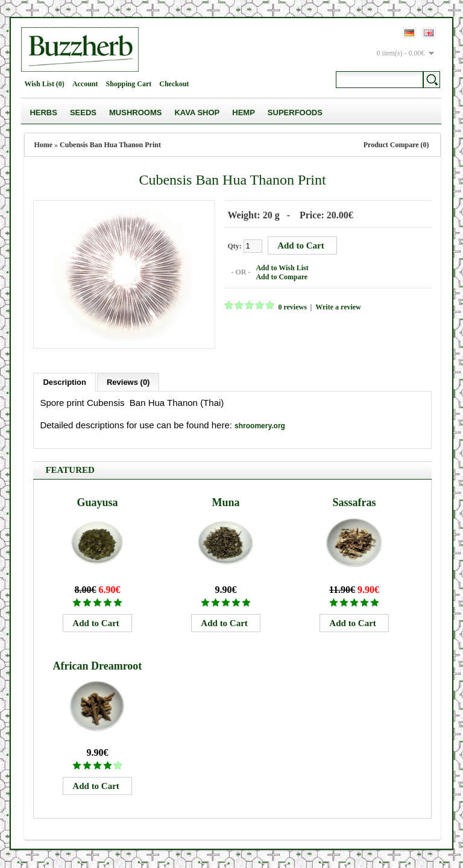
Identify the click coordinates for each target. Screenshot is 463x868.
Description (65, 382)
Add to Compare (282, 277)
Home (43, 145)
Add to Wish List (282, 268)
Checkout (174, 84)
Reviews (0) (128, 382)
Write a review (338, 307)
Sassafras (354, 502)
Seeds (83, 112)
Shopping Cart (129, 84)
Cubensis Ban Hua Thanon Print (110, 145)
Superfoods (295, 112)
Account (85, 84)
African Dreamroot (98, 666)
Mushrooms (135, 112)
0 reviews (292, 307)
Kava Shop (197, 112)
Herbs (43, 112)
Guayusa (97, 502)
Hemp (244, 112)
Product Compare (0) (396, 145)
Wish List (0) (44, 84)
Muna (225, 502)
